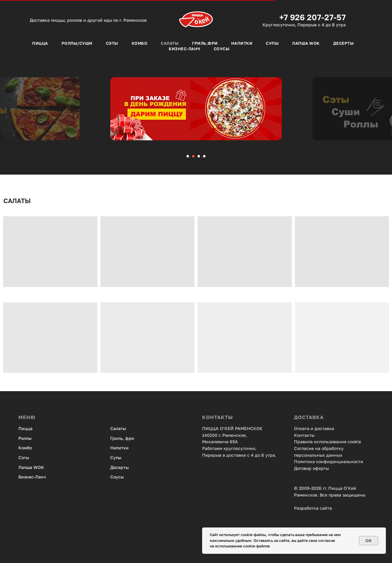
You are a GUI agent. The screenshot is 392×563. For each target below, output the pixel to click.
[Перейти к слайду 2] (193, 156)
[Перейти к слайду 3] (199, 156)
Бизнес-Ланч (185, 49)
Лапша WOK (31, 467)
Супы (272, 43)
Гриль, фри (122, 438)
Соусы (222, 49)
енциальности (348, 461)
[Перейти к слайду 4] (204, 156)
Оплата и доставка (314, 428)
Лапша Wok (306, 43)
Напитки (242, 43)
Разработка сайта (313, 508)
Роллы (25, 438)
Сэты (112, 43)
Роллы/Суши (77, 43)
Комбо (140, 43)
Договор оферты (311, 468)
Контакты (304, 435)
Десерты (344, 43)
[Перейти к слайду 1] (188, 156)
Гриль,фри (205, 43)
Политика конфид (313, 461)
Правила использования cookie (328, 442)
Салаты (170, 43)
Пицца (40, 43)
